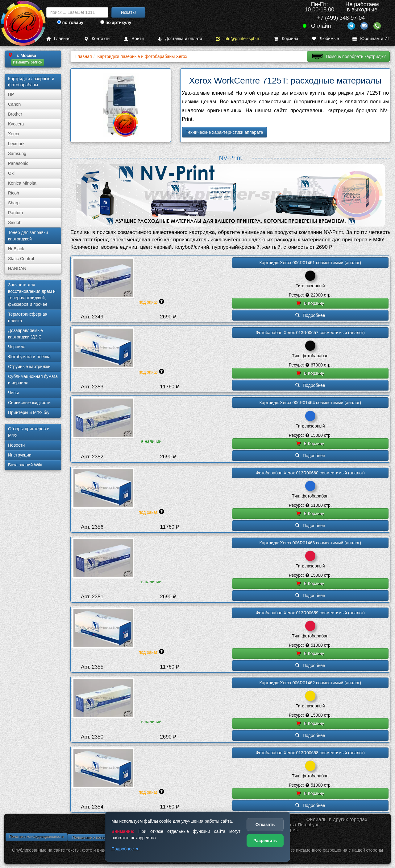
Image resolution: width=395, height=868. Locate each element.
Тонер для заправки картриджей (28, 236)
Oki (11, 173)
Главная (58, 39)
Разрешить (265, 841)
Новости (16, 445)
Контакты (97, 39)
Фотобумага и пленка (29, 357)
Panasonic (18, 163)
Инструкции (20, 455)
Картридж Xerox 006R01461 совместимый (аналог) (310, 263)
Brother (15, 114)
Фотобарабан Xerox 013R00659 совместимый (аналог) (310, 613)
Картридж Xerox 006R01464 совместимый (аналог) (310, 403)
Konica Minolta (22, 183)
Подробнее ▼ (125, 849)
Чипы (13, 393)
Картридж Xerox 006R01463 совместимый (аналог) (310, 543)
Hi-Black (16, 249)
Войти (134, 39)
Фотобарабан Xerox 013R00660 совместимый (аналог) (310, 473)
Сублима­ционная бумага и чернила (33, 380)
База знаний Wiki (25, 465)
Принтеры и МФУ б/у (29, 412)
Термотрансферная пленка (28, 317)
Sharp (14, 203)
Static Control (21, 259)
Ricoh (14, 193)
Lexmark (16, 144)
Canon (14, 104)
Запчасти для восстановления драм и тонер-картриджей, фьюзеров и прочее (32, 295)
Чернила (17, 347)
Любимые (325, 39)
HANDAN (17, 268)
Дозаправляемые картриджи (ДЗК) (25, 334)
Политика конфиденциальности (36, 837)
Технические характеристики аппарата (225, 132)
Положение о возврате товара (98, 837)
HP (11, 94)
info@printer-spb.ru (238, 39)
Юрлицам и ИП (372, 39)
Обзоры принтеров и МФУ (29, 432)
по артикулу (116, 23)
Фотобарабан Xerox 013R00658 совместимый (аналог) (310, 753)
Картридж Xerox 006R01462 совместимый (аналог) (310, 683)
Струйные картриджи (29, 366)
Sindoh (15, 223)
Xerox (14, 134)
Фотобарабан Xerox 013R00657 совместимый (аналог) (310, 333)
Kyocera (16, 124)
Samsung (17, 154)
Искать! (129, 12)
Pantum (15, 213)
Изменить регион (28, 62)
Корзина (286, 39)
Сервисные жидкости (29, 403)
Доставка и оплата (180, 39)
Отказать (265, 825)
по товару (70, 23)
